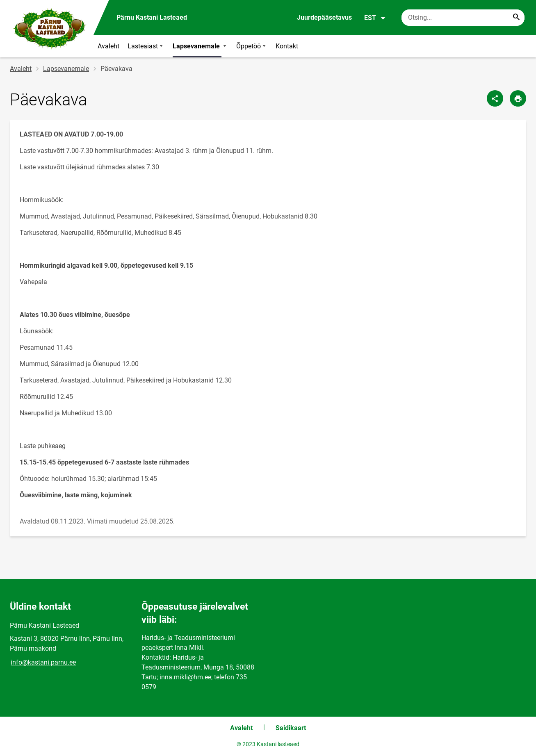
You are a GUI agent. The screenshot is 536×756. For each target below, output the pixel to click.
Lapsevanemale (200, 46)
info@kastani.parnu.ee (43, 662)
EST (375, 18)
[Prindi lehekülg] (518, 98)
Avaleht (108, 46)
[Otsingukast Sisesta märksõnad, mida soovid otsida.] (463, 18)
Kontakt (287, 46)
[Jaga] (495, 98)
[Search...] (516, 18)
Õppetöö (252, 46)
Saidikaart (291, 728)
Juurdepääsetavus (324, 17)
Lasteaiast (146, 46)
